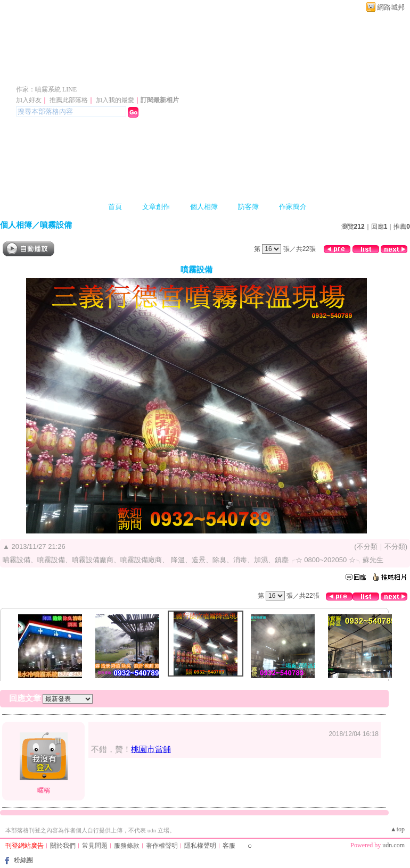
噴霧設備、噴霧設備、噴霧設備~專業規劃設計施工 (191, 74)
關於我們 (63, 846)
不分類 (367, 546)
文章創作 (156, 207)
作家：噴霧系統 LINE (46, 89)
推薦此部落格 (69, 100)
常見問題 (95, 846)
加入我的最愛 (115, 100)
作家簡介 (293, 207)
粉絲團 (23, 860)
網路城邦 (391, 7)
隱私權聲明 (200, 846)
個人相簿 (204, 207)
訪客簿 (248, 207)
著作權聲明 (162, 846)
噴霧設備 (56, 225)
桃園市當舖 (151, 749)
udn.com (393, 845)
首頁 (115, 207)
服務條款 (127, 846)
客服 (229, 846)
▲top (397, 829)
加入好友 (29, 100)
